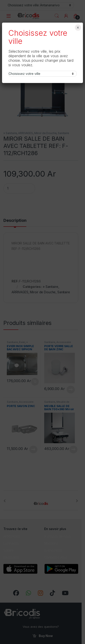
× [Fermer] (78, 28)
